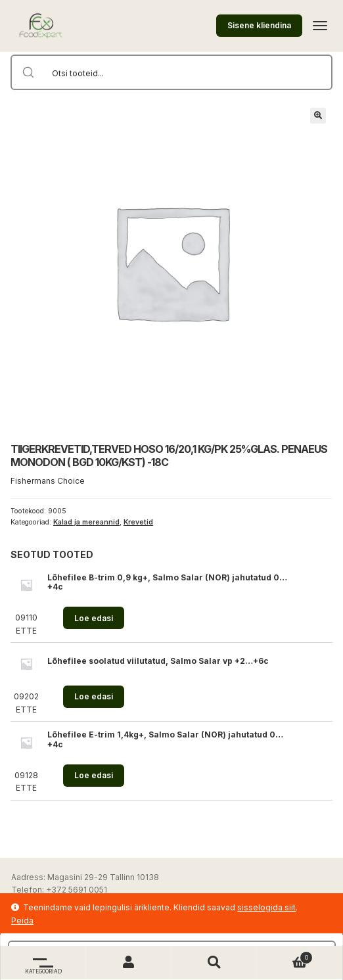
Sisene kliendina (259, 25)
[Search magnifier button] (28, 72)
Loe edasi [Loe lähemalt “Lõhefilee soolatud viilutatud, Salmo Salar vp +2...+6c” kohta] (94, 696)
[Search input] (189, 72)
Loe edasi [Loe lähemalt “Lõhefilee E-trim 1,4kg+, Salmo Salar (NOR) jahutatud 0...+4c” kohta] (94, 775)
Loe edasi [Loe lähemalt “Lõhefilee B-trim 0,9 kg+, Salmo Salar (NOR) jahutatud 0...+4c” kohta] (94, 618)
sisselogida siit (266, 907)
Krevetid (138, 522)
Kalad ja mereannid (86, 522)
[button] (318, 116)
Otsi (214, 963)
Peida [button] (22, 921)
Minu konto (129, 963)
